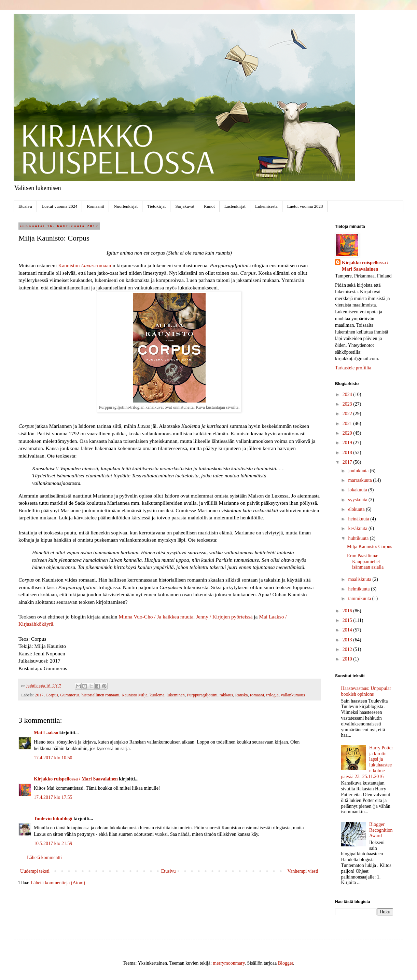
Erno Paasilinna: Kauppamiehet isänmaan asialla (365, 562)
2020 (348, 433)
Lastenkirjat (235, 206)
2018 (348, 453)
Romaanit (95, 206)
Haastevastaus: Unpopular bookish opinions (366, 691)
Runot (209, 206)
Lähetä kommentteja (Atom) (58, 883)
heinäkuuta (359, 519)
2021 (348, 424)
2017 (39, 695)
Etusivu (25, 206)
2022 (348, 414)
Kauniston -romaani (85, 265)
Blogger (286, 963)
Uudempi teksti (35, 871)
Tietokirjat (156, 206)
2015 (348, 620)
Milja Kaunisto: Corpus (370, 547)
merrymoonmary (229, 963)
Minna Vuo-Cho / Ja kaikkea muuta (156, 617)
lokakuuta (358, 490)
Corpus (52, 695)
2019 (348, 443)
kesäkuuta (358, 528)
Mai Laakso (46, 733)
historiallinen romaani (101, 695)
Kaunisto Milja (135, 695)
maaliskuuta (360, 579)
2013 (348, 640)
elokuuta (357, 509)
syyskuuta (358, 500)
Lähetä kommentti (44, 857)
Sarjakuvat (185, 206)
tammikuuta (360, 598)
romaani (257, 695)
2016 (348, 611)
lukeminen (176, 695)
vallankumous (293, 695)
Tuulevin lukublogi (53, 819)
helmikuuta (359, 589)
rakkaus (226, 695)
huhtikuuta (359, 538)
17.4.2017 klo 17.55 (53, 797)
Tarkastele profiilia (353, 368)
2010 (348, 659)
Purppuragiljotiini (202, 695)
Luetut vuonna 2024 (60, 206)
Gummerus (70, 695)
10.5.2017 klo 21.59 (53, 843)
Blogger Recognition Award (381, 830)
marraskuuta (360, 480)
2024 (348, 394)
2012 (348, 649)
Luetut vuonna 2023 (305, 206)
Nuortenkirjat (126, 206)
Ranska (242, 695)
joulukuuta (359, 471)
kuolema (157, 695)
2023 (348, 404)
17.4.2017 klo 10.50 (53, 758)
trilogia (272, 695)
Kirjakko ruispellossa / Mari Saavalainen (76, 779)
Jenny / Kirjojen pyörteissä (224, 617)
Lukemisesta (266, 206)
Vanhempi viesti (303, 871)
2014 (348, 630)
